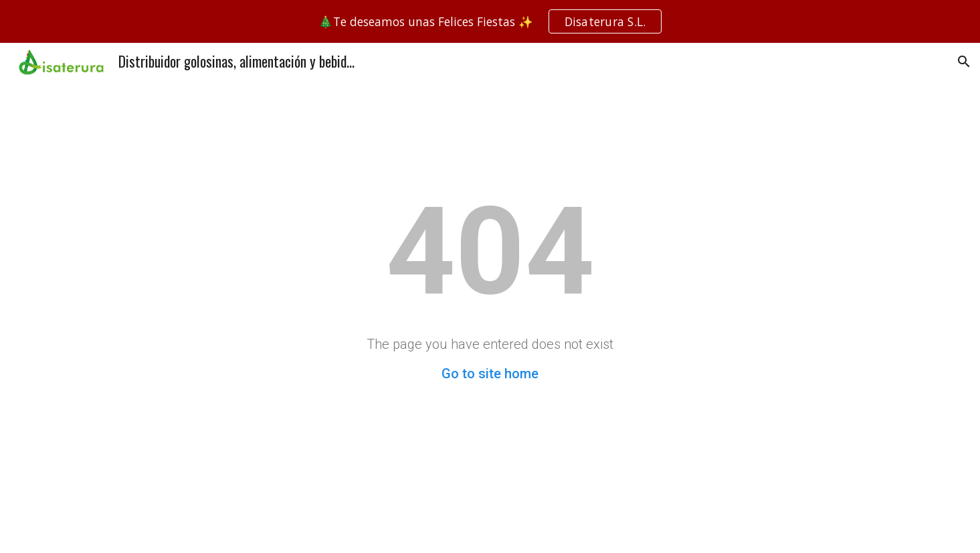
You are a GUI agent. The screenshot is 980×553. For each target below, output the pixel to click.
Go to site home (490, 374)
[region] (490, 21)
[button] (964, 62)
